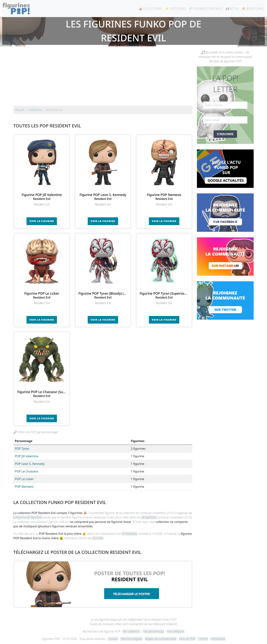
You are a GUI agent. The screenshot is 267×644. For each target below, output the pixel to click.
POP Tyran (22, 449)
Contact (113, 639)
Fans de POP (187, 639)
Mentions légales (131, 639)
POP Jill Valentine (27, 456)
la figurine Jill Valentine (28, 517)
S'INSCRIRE (225, 134)
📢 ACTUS (232, 9)
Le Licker (98, 538)
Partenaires (218, 639)
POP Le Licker (24, 479)
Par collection (131, 631)
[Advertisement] (103, 78)
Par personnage (154, 631)
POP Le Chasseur (27, 471)
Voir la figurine (42, 221)
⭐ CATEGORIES (175, 9)
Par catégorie (176, 631)
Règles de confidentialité (161, 639)
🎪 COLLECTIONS (150, 9)
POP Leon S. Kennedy (30, 464)
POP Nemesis (24, 487)
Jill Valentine (149, 517)
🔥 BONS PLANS (253, 9)
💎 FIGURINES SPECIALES (206, 9)
